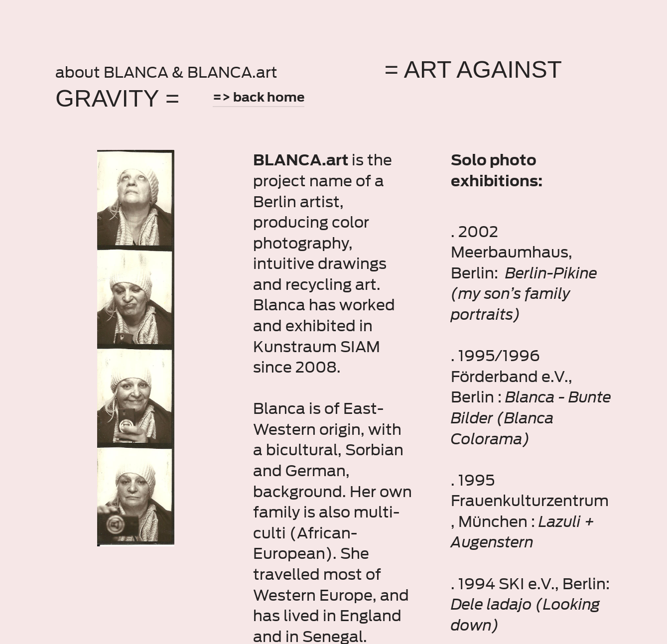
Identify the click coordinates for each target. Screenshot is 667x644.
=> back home (259, 97)
